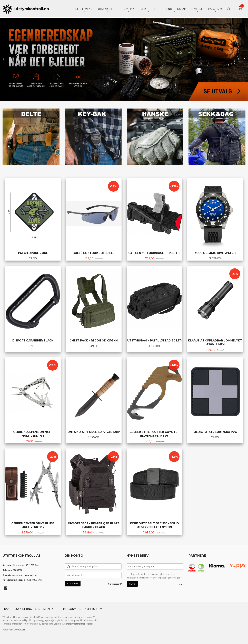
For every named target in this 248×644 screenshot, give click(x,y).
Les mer (180, 584)
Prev (4, 59)
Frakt (7, 609)
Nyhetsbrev (93, 609)
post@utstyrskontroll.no (24, 575)
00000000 (18, 570)
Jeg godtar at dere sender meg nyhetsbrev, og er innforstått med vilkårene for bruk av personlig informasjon (153, 576)
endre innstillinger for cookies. (79, 623)
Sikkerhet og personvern (62, 609)
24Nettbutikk (20, 629)
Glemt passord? (115, 583)
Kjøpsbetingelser (27, 609)
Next (244, 59)
